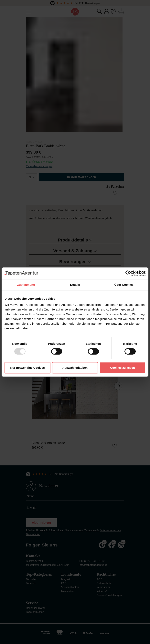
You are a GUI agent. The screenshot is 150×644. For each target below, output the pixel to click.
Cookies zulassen (123, 368)
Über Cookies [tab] (124, 285)
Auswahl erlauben (75, 368)
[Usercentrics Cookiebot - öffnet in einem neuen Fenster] (128, 273)
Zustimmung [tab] (26, 285)
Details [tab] (75, 285)
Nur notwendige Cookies (27, 368)
